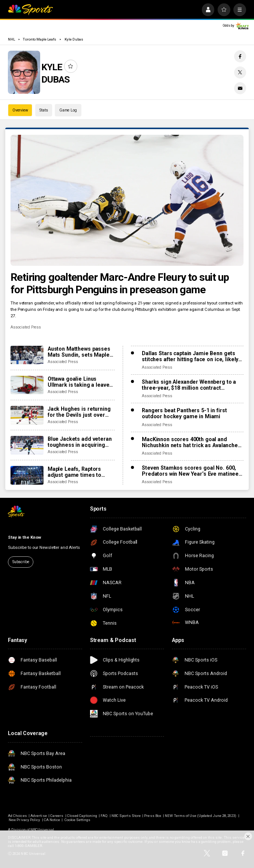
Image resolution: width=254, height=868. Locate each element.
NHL (11, 39)
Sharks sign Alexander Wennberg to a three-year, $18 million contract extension (189, 385)
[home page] (30, 10)
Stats (44, 110)
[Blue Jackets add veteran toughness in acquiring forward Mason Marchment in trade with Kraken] (27, 445)
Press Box (153, 816)
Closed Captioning (82, 816)
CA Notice (52, 820)
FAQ (104, 816)
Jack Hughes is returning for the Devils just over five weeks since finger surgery (79, 412)
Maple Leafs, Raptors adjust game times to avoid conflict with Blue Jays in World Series (77, 472)
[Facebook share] (240, 56)
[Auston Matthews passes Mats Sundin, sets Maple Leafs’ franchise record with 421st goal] (27, 355)
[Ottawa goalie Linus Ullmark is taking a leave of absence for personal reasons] (27, 385)
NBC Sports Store (126, 816)
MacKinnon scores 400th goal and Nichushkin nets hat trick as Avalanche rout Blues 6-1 (190, 442)
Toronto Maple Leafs (40, 39)
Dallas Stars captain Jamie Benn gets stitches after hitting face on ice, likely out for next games (190, 356)
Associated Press (26, 327)
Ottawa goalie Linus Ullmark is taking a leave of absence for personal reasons (78, 382)
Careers (57, 816)
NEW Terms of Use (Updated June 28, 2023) (201, 816)
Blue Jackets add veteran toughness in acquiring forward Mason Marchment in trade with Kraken (80, 442)
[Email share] (240, 88)
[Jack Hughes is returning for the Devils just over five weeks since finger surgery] (27, 415)
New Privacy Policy (24, 820)
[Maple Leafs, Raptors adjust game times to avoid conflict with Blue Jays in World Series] (27, 475)
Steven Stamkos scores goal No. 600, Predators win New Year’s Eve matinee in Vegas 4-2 (190, 471)
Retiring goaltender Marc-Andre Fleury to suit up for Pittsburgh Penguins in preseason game (120, 283)
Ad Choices (17, 816)
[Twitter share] (240, 72)
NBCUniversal (42, 830)
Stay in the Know (25, 537)
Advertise (38, 816)
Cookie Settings (78, 820)
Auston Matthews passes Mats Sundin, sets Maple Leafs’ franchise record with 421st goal (79, 352)
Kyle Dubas (74, 39)
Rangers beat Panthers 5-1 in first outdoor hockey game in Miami (184, 413)
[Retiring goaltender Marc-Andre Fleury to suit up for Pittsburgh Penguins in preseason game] (127, 200)
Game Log (68, 110)
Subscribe (21, 562)
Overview (20, 110)
